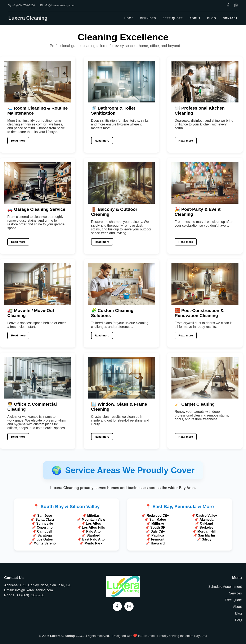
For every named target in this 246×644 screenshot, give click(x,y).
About (195, 18)
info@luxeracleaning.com (57, 5)
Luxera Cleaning (28, 18)
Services (148, 18)
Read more (18, 141)
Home (129, 18)
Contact (230, 18)
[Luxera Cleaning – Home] (123, 596)
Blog (212, 18)
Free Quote (173, 18)
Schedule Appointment (225, 587)
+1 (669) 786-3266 (22, 5)
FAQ (238, 620)
